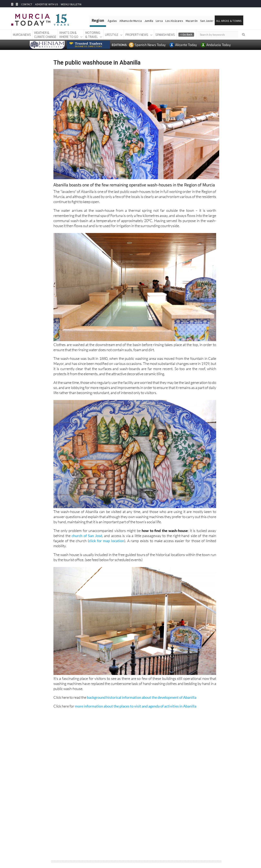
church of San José (87, 536)
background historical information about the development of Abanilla (142, 697)
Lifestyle (112, 35)
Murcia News (22, 35)
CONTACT (27, 4)
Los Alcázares (174, 21)
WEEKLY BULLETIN (71, 4)
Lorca (159, 21)
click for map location (106, 541)
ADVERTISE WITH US (46, 4)
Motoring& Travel (93, 35)
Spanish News (165, 35)
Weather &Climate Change (45, 35)
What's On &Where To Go (69, 35)
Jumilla (149, 21)
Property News (137, 35)
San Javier (207, 21)
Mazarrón (192, 21)
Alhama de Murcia (130, 21)
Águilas (112, 21)
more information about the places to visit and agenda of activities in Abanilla (136, 706)
